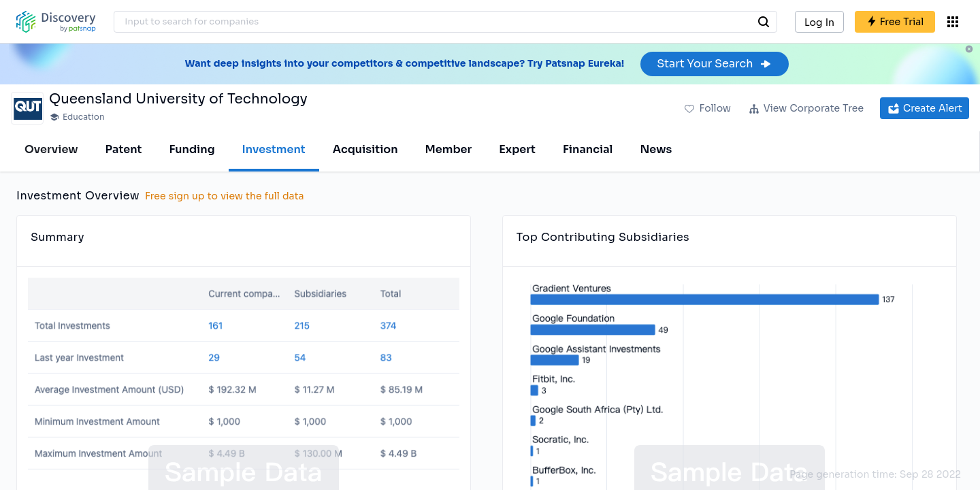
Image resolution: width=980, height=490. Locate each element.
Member (449, 149)
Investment (274, 149)
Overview (51, 149)
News (656, 149)
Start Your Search (714, 64)
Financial (588, 149)
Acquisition (365, 149)
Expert (517, 149)
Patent (124, 149)
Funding (192, 149)
